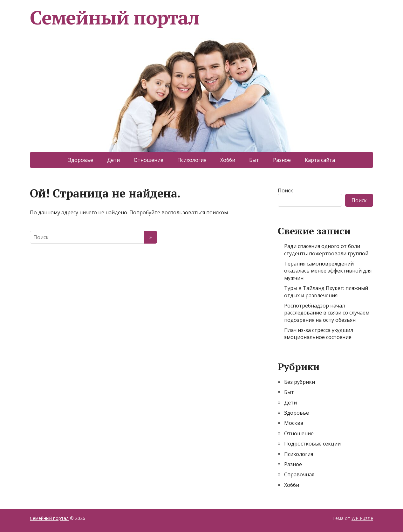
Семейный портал (115, 17)
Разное (282, 160)
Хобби (228, 160)
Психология (192, 160)
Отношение (149, 160)
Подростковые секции (312, 444)
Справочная (299, 474)
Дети (113, 160)
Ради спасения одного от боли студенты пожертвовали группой (326, 250)
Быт (254, 160)
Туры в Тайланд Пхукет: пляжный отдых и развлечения (326, 292)
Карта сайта (320, 160)
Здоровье (81, 160)
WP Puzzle (362, 518)
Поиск (285, 190)
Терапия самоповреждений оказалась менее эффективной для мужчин (328, 271)
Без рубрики (300, 382)
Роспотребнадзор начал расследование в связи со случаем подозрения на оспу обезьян (327, 313)
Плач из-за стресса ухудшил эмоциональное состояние (319, 334)
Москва (294, 423)
